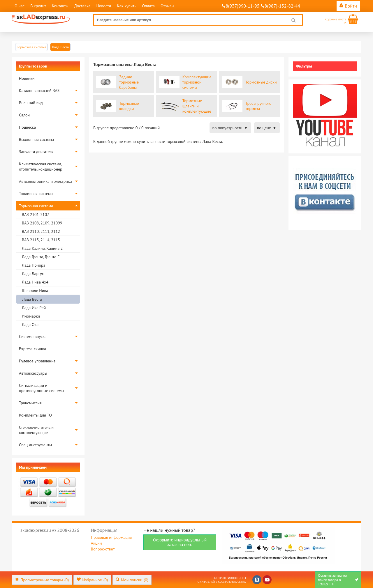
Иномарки (31, 316)
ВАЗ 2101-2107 (36, 215)
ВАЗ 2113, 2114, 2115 (41, 240)
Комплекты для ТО (35, 415)
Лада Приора (34, 265)
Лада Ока (30, 325)
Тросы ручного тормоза (258, 106)
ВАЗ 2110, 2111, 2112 (41, 231)
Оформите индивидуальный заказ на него (180, 542)
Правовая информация (111, 537)
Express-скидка (32, 349)
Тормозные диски (261, 82)
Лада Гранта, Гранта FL (42, 257)
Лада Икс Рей (34, 308)
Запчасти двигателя (36, 152)
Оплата (148, 6)
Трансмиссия (30, 403)
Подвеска (27, 127)
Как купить (126, 6)
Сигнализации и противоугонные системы (42, 388)
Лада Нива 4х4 (35, 282)
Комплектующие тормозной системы (197, 82)
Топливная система (36, 194)
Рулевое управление (37, 361)
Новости (104, 6)
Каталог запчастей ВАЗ (39, 91)
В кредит (38, 6)
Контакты (60, 6)
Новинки (27, 78)
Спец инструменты (35, 445)
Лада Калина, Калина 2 (42, 248)
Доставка (82, 6)
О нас (20, 6)
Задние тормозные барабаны (129, 82)
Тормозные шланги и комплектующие (197, 106)
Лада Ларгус (33, 274)
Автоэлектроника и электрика (45, 181)
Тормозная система (36, 206)
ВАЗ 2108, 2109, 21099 (42, 223)
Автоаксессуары (33, 373)
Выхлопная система (36, 139)
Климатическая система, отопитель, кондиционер (41, 167)
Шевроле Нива (35, 291)
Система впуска (33, 336)
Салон (24, 115)
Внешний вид (31, 103)
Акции (96, 543)
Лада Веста (32, 299)
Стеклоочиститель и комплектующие (36, 430)
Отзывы (167, 6)
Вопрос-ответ (103, 549)
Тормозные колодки (129, 106)
